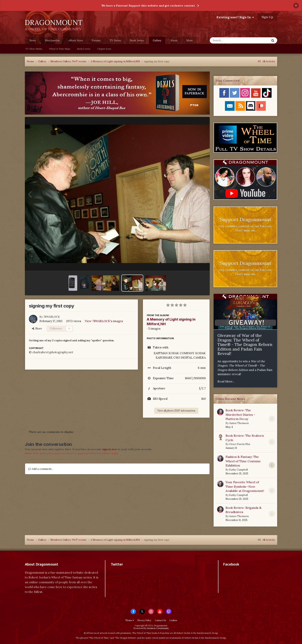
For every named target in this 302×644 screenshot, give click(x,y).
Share (37, 329)
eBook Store (76, 40)
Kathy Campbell (238, 470)
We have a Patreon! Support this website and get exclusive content (148, 6)
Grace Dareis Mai (240, 444)
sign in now (110, 449)
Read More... (226, 381)
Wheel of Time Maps (60, 49)
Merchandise (52, 40)
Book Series (137, 40)
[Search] (230, 40)
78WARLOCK (52, 317)
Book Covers (84, 49)
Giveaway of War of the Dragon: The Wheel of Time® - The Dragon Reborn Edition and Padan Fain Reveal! (245, 344)
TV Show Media (34, 49)
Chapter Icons (104, 49)
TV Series (115, 40)
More (190, 40)
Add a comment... (41, 469)
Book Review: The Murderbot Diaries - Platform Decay (240, 414)
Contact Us (160, 620)
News (33, 40)
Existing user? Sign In (235, 17)
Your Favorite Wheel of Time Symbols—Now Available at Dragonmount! (245, 486)
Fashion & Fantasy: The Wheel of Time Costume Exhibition (243, 461)
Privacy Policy (144, 620)
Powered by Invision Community (151, 628)
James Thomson (239, 423)
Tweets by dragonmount (128, 571)
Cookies (173, 620)
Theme (130, 620)
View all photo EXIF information (176, 411)
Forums (96, 40)
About (174, 40)
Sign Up (267, 17)
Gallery (157, 41)
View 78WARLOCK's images (104, 321)
